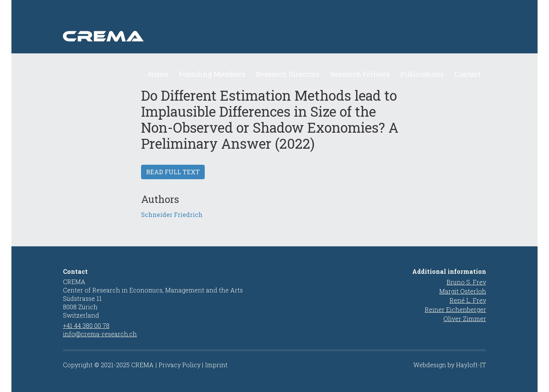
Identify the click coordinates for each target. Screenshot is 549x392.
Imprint (216, 365)
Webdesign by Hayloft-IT (450, 365)
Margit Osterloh (463, 291)
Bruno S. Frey (466, 282)
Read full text (173, 172)
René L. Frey (468, 300)
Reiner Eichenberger (455, 309)
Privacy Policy (180, 365)
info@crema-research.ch (100, 334)
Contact (468, 74)
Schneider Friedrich (172, 214)
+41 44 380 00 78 (86, 325)
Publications (422, 74)
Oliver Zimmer (465, 319)
